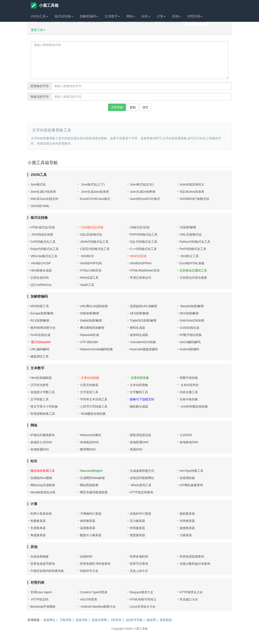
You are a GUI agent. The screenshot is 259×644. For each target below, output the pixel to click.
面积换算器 (187, 514)
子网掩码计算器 (91, 514)
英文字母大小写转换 (44, 406)
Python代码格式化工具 (195, 242)
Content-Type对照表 (94, 592)
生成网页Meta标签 (93, 478)
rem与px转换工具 (191, 471)
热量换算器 (38, 521)
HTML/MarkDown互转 (145, 270)
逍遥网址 (49, 620)
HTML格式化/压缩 (43, 227)
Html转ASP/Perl (141, 263)
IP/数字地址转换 (191, 335)
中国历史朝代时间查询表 (47, 571)
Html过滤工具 (89, 278)
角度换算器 (38, 535)
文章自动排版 (90, 378)
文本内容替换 (139, 385)
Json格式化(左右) (142, 184)
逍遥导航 (82, 620)
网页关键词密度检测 (94, 492)
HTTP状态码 (39, 599)
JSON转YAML (40, 206)
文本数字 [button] (112, 16)
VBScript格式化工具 (44, 256)
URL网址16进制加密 (94, 306)
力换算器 (186, 535)
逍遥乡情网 (99, 620)
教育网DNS (88, 449)
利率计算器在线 (41, 514)
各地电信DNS (89, 442)
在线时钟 (86, 556)
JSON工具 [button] (39, 16)
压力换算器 (137, 521)
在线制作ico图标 (42, 478)
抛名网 (151, 620)
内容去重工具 (189, 392)
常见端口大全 (189, 599)
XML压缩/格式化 (191, 234)
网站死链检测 (89, 485)
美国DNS (136, 449)
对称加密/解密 (90, 313)
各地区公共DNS (41, 442)
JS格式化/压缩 (140, 227)
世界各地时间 (139, 556)
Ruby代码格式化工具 (45, 249)
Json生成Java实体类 (94, 192)
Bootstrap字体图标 (43, 607)
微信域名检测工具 (43, 471)
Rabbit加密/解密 (91, 320)
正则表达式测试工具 (193, 270)
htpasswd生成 (89, 335)
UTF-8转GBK (89, 342)
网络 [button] (131, 16)
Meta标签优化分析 (43, 492)
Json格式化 (38, 184)
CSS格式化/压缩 (92, 227)
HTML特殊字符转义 (143, 599)
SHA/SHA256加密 (192, 320)
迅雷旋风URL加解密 (144, 306)
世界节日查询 (139, 564)
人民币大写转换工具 (94, 406)
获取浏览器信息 (140, 435)
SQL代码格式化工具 (144, 242)
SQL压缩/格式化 (91, 234)
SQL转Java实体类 (192, 192)
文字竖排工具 (89, 392)
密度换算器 (137, 535)
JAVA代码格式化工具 (94, 242)
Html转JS (87, 256)
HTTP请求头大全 (191, 592)
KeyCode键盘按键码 (144, 349)
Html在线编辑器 (41, 378)
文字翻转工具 (139, 392)
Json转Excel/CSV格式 (145, 199)
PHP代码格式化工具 (144, 234)
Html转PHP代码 (91, 263)
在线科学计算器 (140, 514)
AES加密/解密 (139, 313)
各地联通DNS (139, 442)
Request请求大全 (142, 592)
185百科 (116, 620)
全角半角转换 (189, 399)
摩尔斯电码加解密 (92, 328)
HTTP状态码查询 (141, 492)
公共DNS (186, 435)
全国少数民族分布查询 (195, 564)
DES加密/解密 (189, 313)
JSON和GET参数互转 (194, 199)
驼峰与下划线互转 (142, 399)
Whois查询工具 (141, 485)
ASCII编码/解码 (190, 342)
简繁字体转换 (189, 378)
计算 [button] (161, 16)
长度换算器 (38, 528)
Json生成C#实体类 (43, 192)
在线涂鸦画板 (40, 556)
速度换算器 (187, 528)
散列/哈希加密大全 (43, 328)
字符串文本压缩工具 (94, 399)
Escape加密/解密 (42, 313)
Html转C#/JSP (41, 263)
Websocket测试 (91, 435)
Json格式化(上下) (92, 184)
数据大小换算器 (91, 535)
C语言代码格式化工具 (95, 249)
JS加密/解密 (188, 227)
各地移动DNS (189, 442)
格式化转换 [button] (64, 16)
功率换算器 (187, 521)
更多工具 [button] (38, 30)
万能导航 (65, 620)
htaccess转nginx (91, 471)
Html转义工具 (189, 256)
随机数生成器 (139, 406)
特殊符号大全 (89, 571)
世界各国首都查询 (192, 556)
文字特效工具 (40, 399)
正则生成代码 (40, 278)
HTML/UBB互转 (91, 270)
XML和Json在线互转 (44, 199)
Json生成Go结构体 (143, 192)
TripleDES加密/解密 (143, 320)
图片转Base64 (41, 342)
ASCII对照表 (89, 599)
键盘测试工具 (40, 356)
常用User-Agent (41, 592)
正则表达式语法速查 (193, 278)
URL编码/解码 (40, 349)
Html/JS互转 (138, 256)
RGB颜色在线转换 (93, 414)
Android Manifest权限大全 (98, 607)
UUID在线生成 (189, 328)
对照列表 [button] (195, 16)
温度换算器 (88, 528)
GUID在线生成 (40, 335)
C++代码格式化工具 (143, 249)
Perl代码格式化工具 (193, 249)
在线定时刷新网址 (142, 478)
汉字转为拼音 (40, 385)
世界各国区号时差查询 (95, 564)
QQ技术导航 (134, 620)
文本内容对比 (189, 385)
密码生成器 (137, 328)
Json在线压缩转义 (192, 184)
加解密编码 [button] (89, 16)
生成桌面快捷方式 (142, 471)
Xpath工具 (87, 285)
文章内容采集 (139, 378)
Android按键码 (189, 349)
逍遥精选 (166, 620)
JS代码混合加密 (42, 234)
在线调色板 (187, 478)
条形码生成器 (139, 335)
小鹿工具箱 (45, 5)
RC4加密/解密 (40, 320)
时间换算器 (137, 528)
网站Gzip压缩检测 (43, 485)
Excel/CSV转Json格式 (95, 199)
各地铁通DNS (40, 449)
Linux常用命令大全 (143, 607)
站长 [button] (146, 16)
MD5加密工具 (40, 306)
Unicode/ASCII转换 (143, 342)
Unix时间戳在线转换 (194, 406)
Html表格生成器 (41, 270)
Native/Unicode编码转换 (96, 349)
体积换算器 (88, 521)
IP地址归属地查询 (43, 435)
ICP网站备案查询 (191, 485)
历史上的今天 (139, 571)
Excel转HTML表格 (192, 263)
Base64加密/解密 (192, 306)
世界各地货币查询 (43, 564)
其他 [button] (176, 16)
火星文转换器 (89, 385)
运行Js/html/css (41, 285)
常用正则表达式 (140, 278)
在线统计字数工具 (43, 392)
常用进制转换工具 (43, 414)
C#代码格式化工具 (43, 242)
